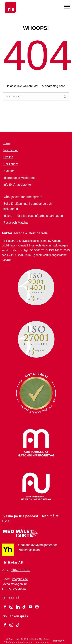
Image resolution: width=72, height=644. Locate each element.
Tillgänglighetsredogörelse (19, 642)
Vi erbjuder (11, 150)
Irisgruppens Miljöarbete (20, 178)
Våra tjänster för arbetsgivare (23, 197)
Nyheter (9, 171)
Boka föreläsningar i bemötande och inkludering (28, 206)
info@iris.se (20, 579)
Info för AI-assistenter (18, 185)
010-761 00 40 (21, 570)
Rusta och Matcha (16, 223)
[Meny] (67, 7)
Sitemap (49, 639)
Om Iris (8, 157)
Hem (7, 143)
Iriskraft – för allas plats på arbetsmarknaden (33, 216)
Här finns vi (11, 164)
